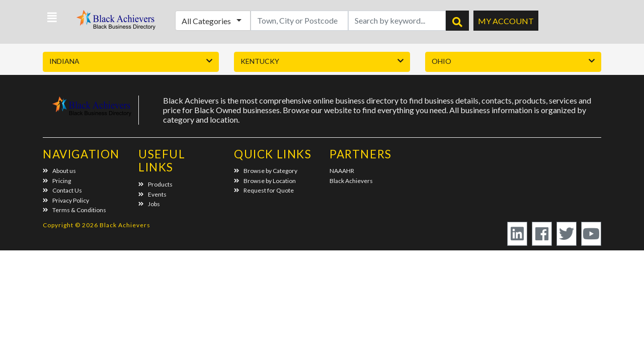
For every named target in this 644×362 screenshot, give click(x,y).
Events (152, 194)
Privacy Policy (66, 200)
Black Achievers (351, 181)
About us (59, 171)
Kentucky (260, 61)
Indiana (64, 61)
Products (155, 184)
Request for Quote (264, 190)
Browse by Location (265, 181)
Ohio (441, 61)
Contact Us (62, 190)
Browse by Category (266, 171)
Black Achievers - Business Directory (117, 23)
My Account (506, 21)
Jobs (149, 204)
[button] (52, 18)
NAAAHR (342, 171)
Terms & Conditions (74, 210)
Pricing (57, 181)
